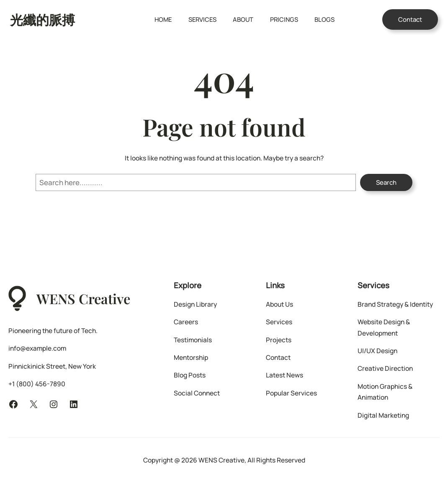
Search (386, 182)
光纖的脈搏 (42, 19)
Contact (410, 19)
